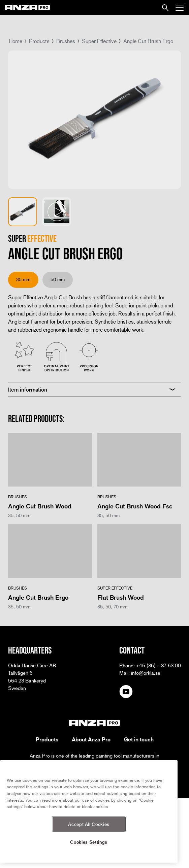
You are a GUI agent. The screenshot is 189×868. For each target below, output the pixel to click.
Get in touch (139, 739)
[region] (89, 811)
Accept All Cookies (89, 824)
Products (39, 41)
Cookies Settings (89, 842)
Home (15, 41)
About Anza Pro (91, 739)
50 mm (58, 279)
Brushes (66, 41)
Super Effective (99, 41)
